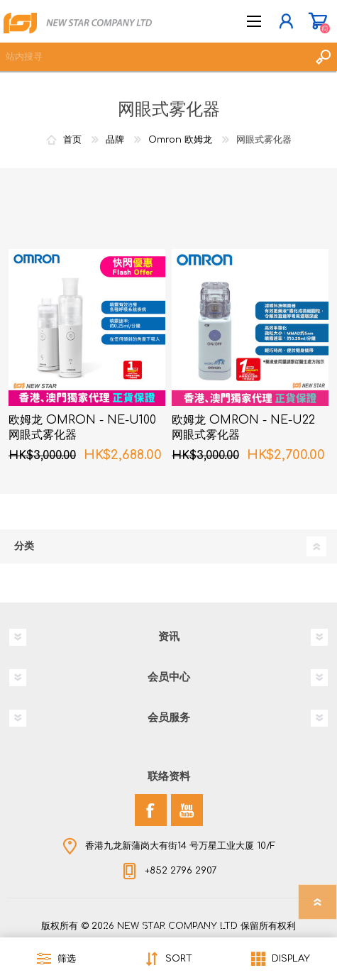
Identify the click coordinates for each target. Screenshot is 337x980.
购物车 (317, 21)
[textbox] (154, 57)
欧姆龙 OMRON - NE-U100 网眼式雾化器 (82, 428)
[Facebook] (151, 810)
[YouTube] (187, 810)
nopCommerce (198, 929)
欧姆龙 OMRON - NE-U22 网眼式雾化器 (243, 428)
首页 (72, 140)
